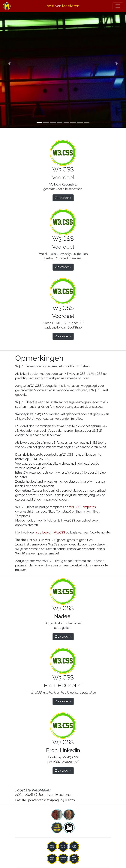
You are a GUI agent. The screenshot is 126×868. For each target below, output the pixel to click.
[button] (9, 64)
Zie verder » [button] (63, 198)
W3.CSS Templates (82, 507)
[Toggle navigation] (118, 6)
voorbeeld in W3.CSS (51, 532)
